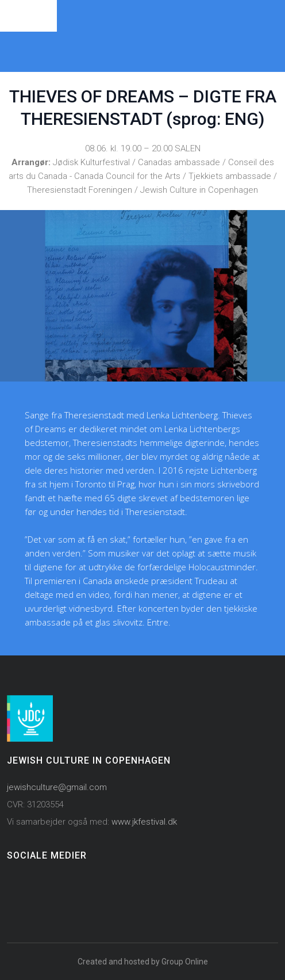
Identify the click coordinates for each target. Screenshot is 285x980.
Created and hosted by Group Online (143, 962)
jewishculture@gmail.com (57, 787)
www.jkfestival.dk (144, 822)
